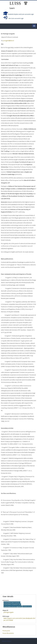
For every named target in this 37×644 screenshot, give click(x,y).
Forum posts (6, 631)
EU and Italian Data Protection (12, 602)
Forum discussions (8, 633)
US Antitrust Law (27, 606)
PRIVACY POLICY (7, 641)
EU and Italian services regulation (13, 606)
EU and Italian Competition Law (12, 604)
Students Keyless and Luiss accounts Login (18, 14)
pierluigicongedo (9, 612)
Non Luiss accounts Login (13, 18)
